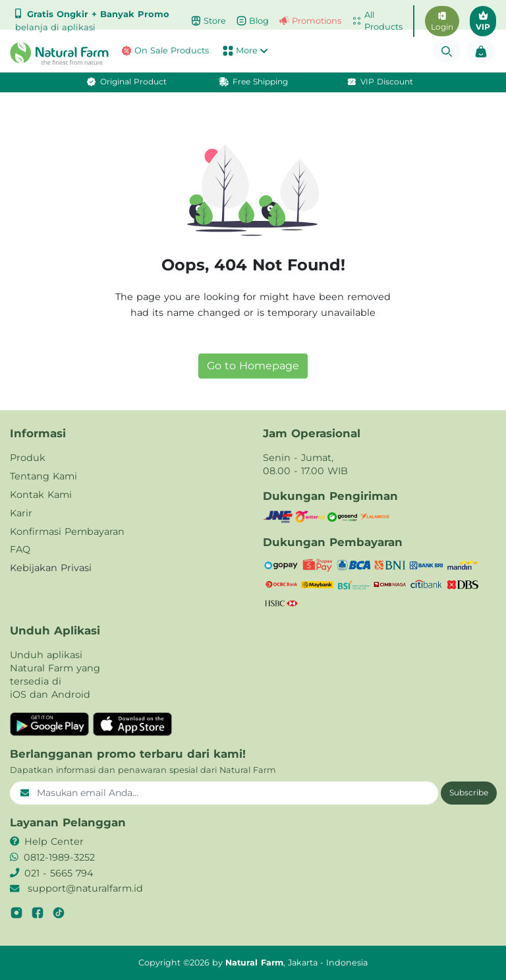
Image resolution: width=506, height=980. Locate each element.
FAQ (20, 549)
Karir (21, 513)
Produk (28, 458)
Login (442, 22)
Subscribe (469, 792)
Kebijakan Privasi (51, 568)
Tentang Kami (43, 476)
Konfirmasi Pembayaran (67, 532)
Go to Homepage (253, 366)
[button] (42, 53)
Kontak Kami (41, 495)
